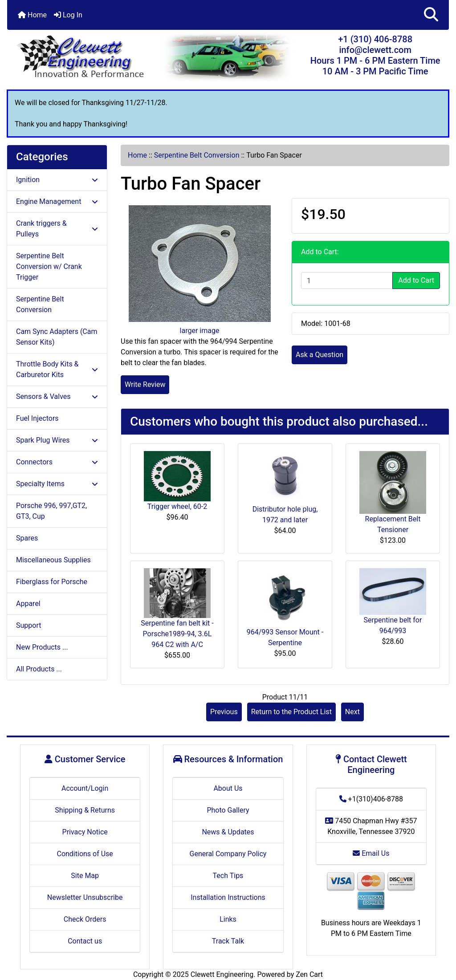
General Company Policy (228, 854)
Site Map (85, 876)
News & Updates (228, 832)
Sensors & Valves (57, 396)
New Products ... (42, 647)
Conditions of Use (85, 854)
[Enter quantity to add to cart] (347, 281)
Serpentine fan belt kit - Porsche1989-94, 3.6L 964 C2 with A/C (177, 634)
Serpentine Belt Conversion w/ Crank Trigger (49, 266)
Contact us (85, 941)
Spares (27, 538)
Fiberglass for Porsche (52, 582)
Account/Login (85, 788)
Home (32, 15)
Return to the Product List (291, 712)
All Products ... (39, 669)
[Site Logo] (81, 57)
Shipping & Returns (85, 810)
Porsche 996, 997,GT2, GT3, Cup (51, 511)
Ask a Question (320, 355)
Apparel (28, 604)
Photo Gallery (228, 810)
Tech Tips (228, 876)
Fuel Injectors (37, 418)
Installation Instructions (228, 897)
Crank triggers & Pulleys (57, 229)
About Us (228, 788)
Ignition (57, 180)
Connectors (57, 462)
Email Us (371, 853)
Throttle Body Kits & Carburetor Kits (57, 369)
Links (228, 919)
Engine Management (57, 201)
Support (28, 625)
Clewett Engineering (222, 974)
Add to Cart (416, 280)
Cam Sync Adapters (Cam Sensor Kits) (57, 337)
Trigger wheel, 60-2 (177, 506)
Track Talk (228, 941)
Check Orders (85, 919)
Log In (68, 15)
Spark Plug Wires (57, 440)
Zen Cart (309, 974)
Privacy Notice (85, 832)
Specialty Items (57, 484)
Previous (224, 712)
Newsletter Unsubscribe (85, 897)
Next (352, 712)
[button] (431, 15)
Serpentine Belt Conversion (197, 155)
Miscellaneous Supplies (53, 560)
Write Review (145, 384)
